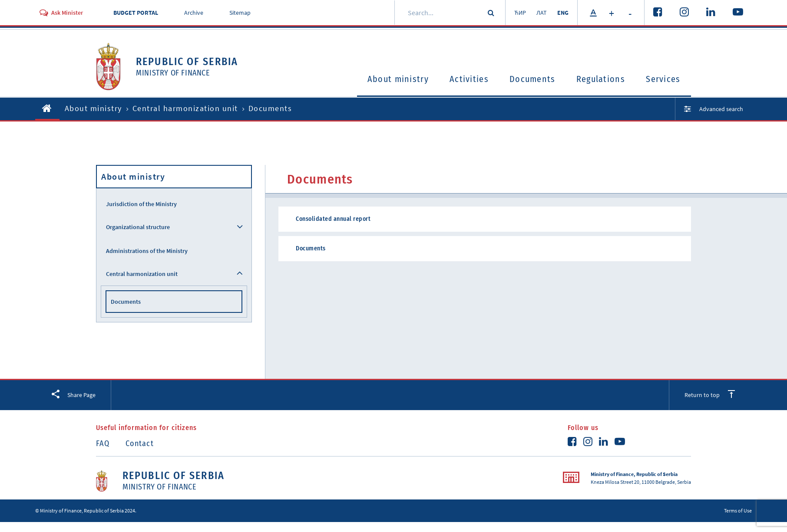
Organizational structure (138, 227)
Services (663, 79)
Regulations (601, 79)
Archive (194, 13)
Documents (532, 79)
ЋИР (520, 13)
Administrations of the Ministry (147, 251)
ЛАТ (542, 13)
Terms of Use (738, 511)
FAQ (103, 443)
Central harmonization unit (185, 108)
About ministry (398, 79)
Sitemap (240, 13)
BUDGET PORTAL (136, 13)
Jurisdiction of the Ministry (141, 204)
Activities (469, 79)
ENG (563, 13)
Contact (140, 443)
